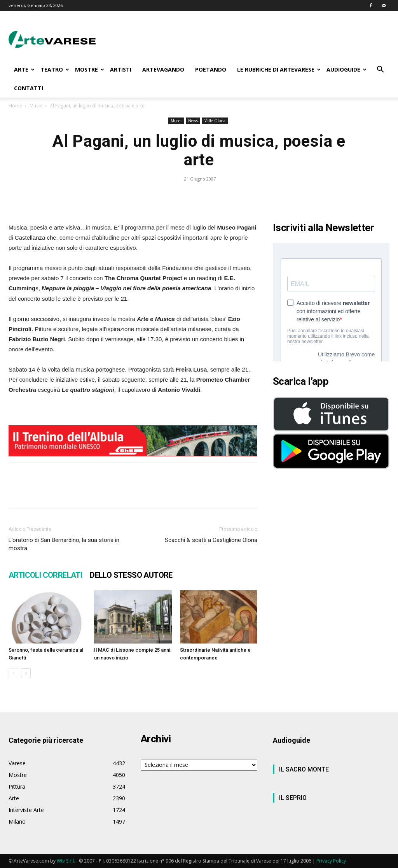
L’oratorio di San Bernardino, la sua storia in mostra (64, 544)
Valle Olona (215, 121)
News (193, 121)
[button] (380, 70)
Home (15, 106)
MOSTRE (90, 69)
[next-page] (26, 673)
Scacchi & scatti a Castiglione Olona (211, 540)
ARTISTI (121, 69)
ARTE (24, 69)
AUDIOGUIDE (347, 69)
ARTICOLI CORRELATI (45, 575)
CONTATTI (29, 88)
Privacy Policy (331, 861)
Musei (36, 106)
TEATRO (55, 69)
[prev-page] (13, 673)
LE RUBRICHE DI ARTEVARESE (279, 69)
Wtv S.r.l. (66, 861)
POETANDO (211, 69)
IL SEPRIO (293, 798)
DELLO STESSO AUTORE (131, 575)
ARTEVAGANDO (163, 69)
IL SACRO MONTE (304, 769)
